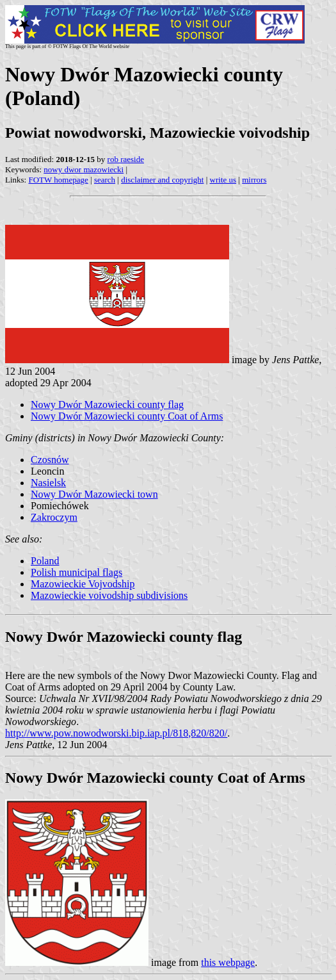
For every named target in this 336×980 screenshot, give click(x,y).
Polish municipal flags (76, 572)
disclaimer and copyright (162, 180)
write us (223, 180)
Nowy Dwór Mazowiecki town (94, 494)
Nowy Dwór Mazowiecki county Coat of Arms (127, 416)
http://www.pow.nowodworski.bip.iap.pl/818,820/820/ (116, 733)
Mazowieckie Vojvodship (83, 584)
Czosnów (50, 460)
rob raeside (126, 159)
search (105, 180)
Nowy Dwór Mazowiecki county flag (107, 404)
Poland (45, 561)
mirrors (254, 180)
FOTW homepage (58, 180)
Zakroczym (54, 517)
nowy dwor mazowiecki (84, 169)
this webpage (228, 962)
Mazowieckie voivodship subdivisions (109, 595)
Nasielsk (48, 483)
